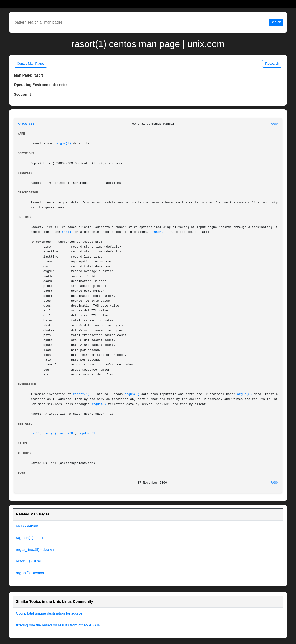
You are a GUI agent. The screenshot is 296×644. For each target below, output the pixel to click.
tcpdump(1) (88, 434)
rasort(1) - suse (28, 561)
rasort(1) (161, 232)
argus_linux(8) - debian (35, 550)
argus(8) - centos (30, 573)
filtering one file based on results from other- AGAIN (58, 625)
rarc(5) (50, 434)
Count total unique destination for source (49, 613)
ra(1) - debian (27, 526)
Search (276, 22)
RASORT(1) (26, 124)
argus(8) (64, 143)
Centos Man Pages (31, 64)
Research (272, 64)
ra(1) (67, 232)
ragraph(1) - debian (32, 538)
